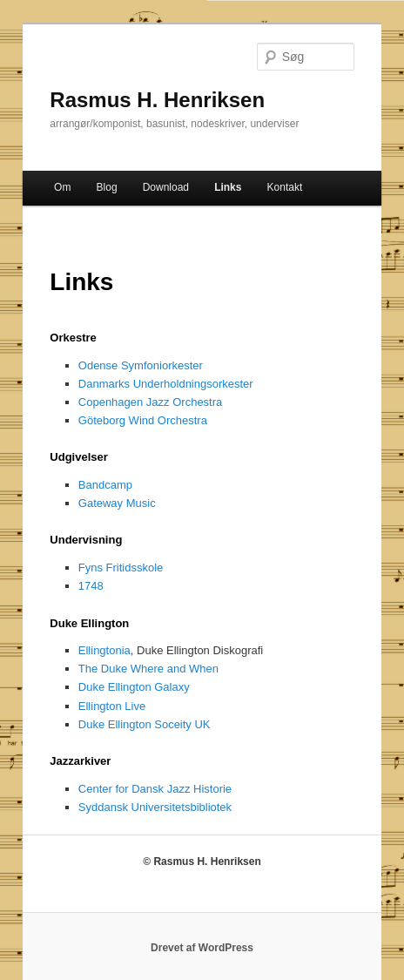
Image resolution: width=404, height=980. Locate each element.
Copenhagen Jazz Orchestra (150, 402)
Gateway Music (117, 503)
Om (62, 187)
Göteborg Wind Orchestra (143, 420)
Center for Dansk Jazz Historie (155, 789)
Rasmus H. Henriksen (157, 100)
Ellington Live (112, 706)
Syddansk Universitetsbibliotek (155, 807)
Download (166, 187)
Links (228, 187)
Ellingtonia (104, 650)
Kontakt (285, 187)
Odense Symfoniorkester (141, 365)
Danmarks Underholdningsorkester (166, 384)
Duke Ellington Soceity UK (145, 724)
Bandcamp (105, 485)
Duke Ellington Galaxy (134, 687)
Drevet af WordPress (202, 948)
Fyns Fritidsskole (121, 568)
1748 (91, 586)
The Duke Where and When (148, 669)
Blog (107, 187)
